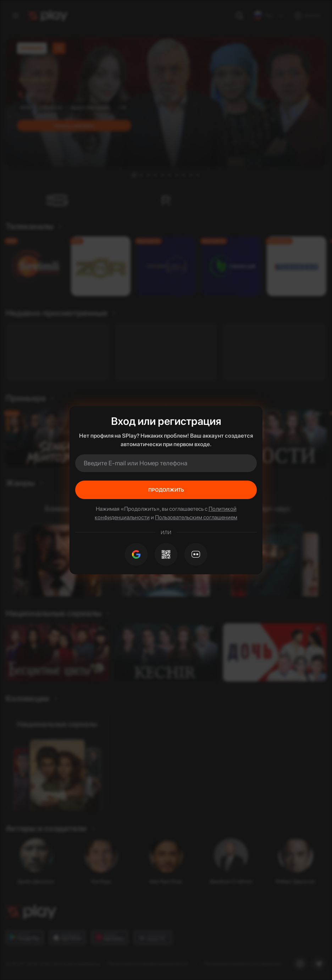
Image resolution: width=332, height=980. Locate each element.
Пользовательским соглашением (196, 517)
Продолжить (166, 490)
